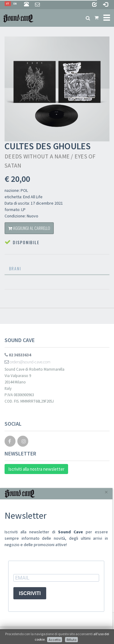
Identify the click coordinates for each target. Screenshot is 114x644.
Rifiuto (71, 640)
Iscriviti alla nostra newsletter (36, 469)
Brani (15, 268)
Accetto (55, 640)
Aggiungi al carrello (29, 228)
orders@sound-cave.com (28, 362)
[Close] (106, 492)
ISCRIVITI (30, 593)
